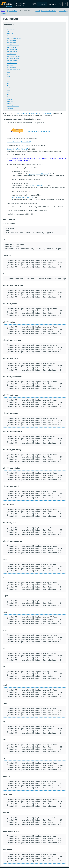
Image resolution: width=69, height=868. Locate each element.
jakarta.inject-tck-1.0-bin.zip (39, 174)
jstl (8, 95)
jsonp (9, 90)
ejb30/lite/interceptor (13, 49)
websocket (10, 108)
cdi (8, 31)
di (8, 36)
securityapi (10, 101)
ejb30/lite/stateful (12, 63)
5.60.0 (38, 11)
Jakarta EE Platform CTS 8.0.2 (17, 149)
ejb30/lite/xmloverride (13, 70)
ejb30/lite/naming (12, 54)
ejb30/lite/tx (11, 65)
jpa (8, 83)
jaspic (9, 77)
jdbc (8, 81)
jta (8, 97)
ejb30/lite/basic (11, 43)
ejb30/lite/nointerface (13, 56)
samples (9, 99)
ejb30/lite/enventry (13, 47)
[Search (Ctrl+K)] (55, 4)
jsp (8, 92)
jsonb (9, 88)
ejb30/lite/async (12, 40)
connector (10, 34)
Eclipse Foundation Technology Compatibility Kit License (33, 113)
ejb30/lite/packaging (13, 58)
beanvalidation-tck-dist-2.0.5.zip (22, 197)
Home (3, 11)
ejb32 (9, 72)
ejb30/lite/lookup (12, 52)
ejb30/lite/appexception (14, 38)
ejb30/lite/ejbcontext (13, 45)
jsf (8, 86)
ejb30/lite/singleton (13, 61)
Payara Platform (12, 11)
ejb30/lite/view (11, 68)
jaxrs (8, 79)
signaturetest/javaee (13, 106)
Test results (9, 27)
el (8, 74)
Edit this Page (63, 11)
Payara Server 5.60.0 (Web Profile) (40, 131)
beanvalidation (11, 29)
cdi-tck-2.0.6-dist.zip (36, 186)
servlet (9, 104)
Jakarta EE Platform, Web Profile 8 (18, 142)
